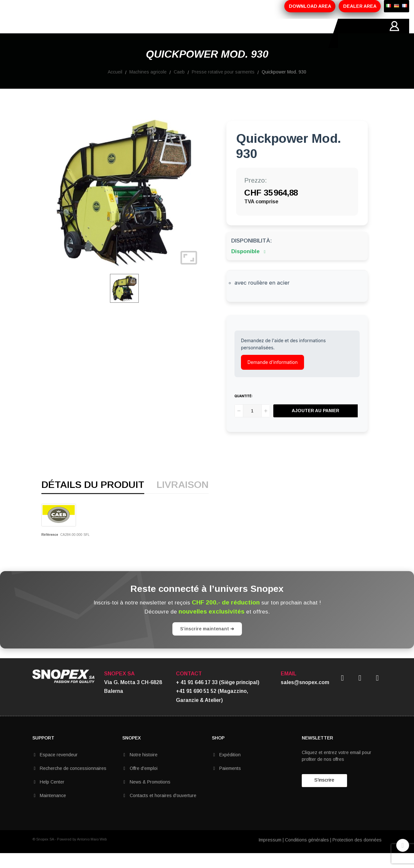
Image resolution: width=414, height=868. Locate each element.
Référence (50, 549)
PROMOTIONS (147, 33)
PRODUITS (106, 33)
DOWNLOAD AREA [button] (310, 6)
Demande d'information (272, 377)
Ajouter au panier (317, 425)
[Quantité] (252, 425)
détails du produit (93, 500)
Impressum (270, 854)
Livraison (183, 500)
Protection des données (357, 854)
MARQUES (188, 33)
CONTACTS (226, 33)
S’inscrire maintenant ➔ (207, 643)
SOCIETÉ (71, 33)
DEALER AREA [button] (360, 6)
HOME (40, 33)
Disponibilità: (251, 255)
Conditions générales (307, 854)
